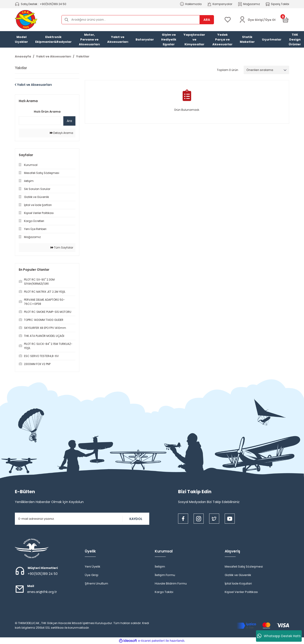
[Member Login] (242, 20)
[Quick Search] (40, 121)
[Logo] (26, 20)
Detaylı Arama (61, 133)
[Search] (138, 20)
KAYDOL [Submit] (136, 519)
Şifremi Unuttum (96, 583)
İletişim (160, 567)
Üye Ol (270, 20)
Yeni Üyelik (93, 567)
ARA (207, 20)
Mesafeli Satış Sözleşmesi (244, 567)
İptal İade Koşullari (238, 583)
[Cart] (285, 20)
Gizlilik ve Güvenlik (238, 575)
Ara (69, 121)
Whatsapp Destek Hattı (279, 636)
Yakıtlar (83, 56)
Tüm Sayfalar (62, 248)
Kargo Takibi (164, 592)
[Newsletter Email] (82, 519)
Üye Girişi (92, 575)
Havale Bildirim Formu (171, 583)
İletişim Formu (165, 575)
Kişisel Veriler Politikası (241, 592)
